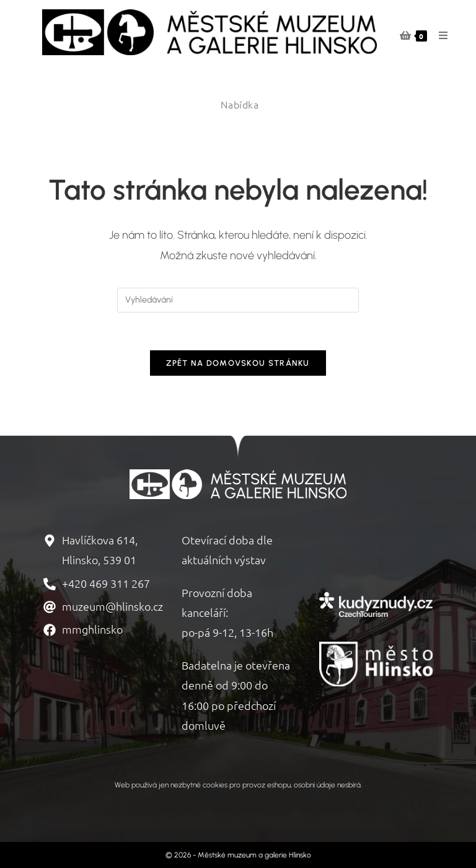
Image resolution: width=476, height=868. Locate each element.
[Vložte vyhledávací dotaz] (238, 300)
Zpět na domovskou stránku (238, 363)
